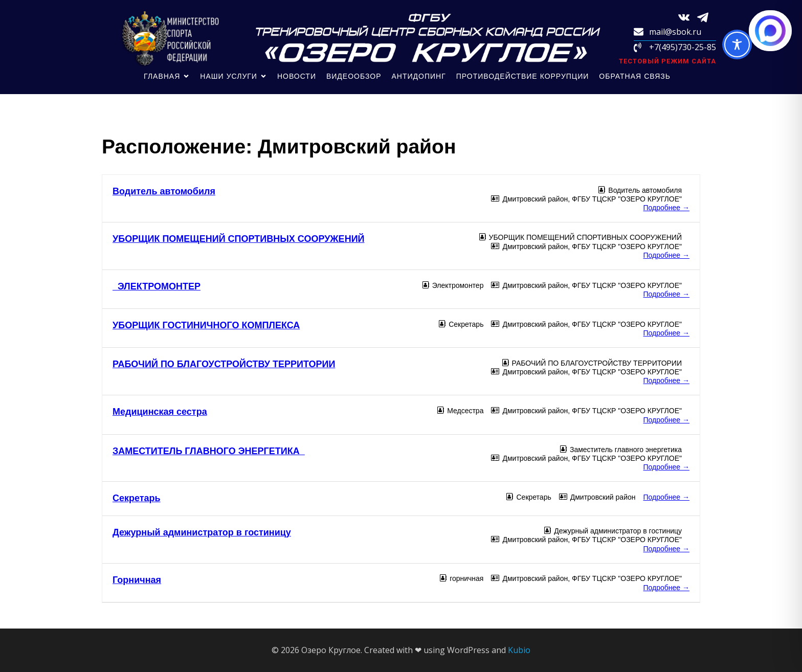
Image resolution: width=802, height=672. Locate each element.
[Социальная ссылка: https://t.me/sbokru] (707, 17)
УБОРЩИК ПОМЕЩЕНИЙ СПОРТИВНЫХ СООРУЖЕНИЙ (239, 239)
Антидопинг (419, 76)
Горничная (137, 580)
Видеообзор (354, 76)
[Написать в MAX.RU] (770, 31)
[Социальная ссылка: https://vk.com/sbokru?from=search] (688, 17)
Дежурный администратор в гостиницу (202, 532)
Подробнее (667, 208)
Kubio (519, 650)
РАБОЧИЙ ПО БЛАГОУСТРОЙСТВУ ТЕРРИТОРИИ (224, 364)
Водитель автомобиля (164, 191)
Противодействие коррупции (523, 76)
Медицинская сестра (160, 412)
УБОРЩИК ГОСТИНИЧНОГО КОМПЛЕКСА (206, 325)
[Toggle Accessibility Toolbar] (737, 44)
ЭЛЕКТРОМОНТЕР (157, 286)
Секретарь (137, 498)
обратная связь (635, 76)
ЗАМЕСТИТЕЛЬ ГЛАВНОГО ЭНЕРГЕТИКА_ (209, 451)
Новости (297, 76)
